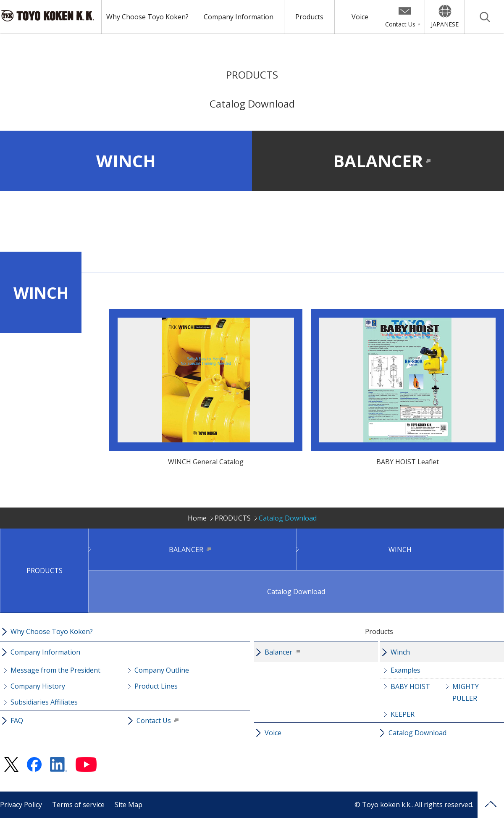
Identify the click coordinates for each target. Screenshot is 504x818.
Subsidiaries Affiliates (44, 702)
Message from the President (55, 670)
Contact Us (400, 24)
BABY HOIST (410, 686)
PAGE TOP (491, 805)
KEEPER (403, 714)
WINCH (126, 161)
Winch (400, 652)
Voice (360, 17)
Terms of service (78, 805)
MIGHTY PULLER (466, 692)
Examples (406, 670)
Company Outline (162, 670)
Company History (38, 686)
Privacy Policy (21, 805)
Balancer (278, 652)
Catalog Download (296, 592)
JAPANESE (445, 24)
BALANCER (378, 161)
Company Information (239, 17)
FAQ (17, 721)
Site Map (129, 805)
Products (309, 17)
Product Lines (156, 686)
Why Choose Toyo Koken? (147, 17)
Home (197, 518)
